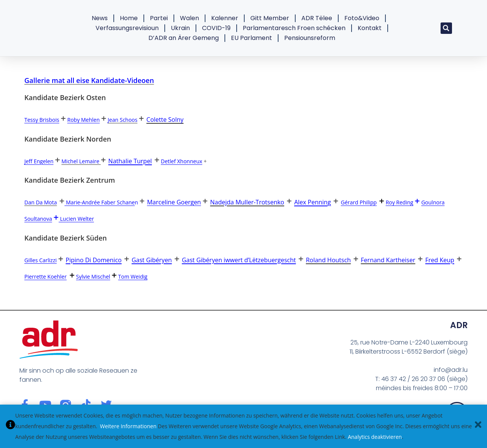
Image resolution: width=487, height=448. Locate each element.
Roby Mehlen (84, 120)
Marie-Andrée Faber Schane (100, 202)
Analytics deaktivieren (375, 437)
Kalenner (225, 18)
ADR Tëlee (317, 18)
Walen (189, 18)
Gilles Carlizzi (41, 260)
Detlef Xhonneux (182, 161)
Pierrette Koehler (45, 277)
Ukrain (180, 28)
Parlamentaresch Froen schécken (294, 28)
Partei (159, 18)
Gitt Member (270, 18)
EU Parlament (251, 38)
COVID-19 (216, 28)
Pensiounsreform (310, 38)
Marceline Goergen (174, 202)
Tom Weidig (133, 277)
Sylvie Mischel (93, 277)
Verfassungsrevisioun (127, 28)
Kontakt (370, 28)
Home (129, 18)
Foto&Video (362, 18)
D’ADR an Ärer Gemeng (184, 38)
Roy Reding (400, 202)
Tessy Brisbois (42, 120)
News (100, 18)
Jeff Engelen (39, 161)
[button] (446, 28)
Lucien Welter (76, 219)
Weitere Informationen (128, 426)
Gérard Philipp (359, 202)
